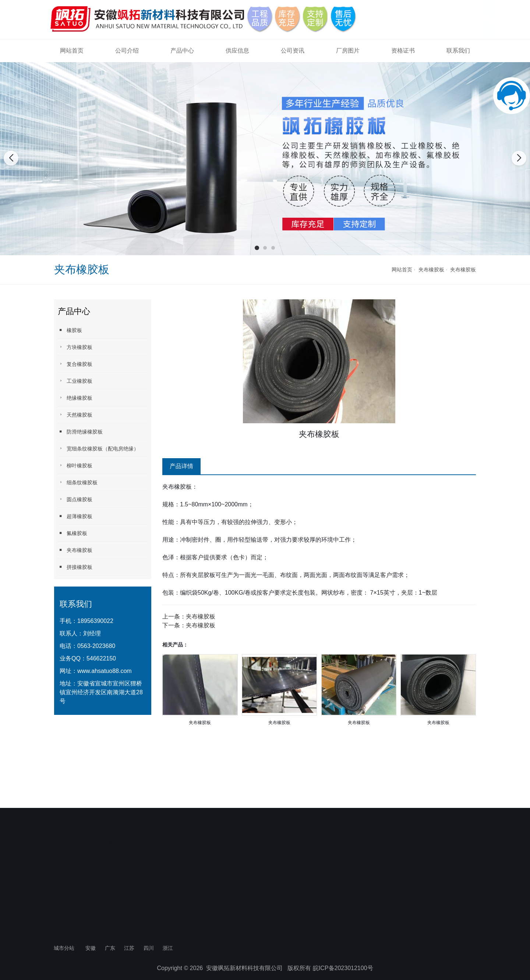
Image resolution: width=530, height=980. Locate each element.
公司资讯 (293, 51)
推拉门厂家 (61, 819)
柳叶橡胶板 (75, 465)
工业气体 (173, 819)
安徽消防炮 (144, 819)
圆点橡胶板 (75, 499)
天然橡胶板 (75, 415)
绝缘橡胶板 (75, 398)
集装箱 (89, 819)
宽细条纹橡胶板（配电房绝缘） (98, 448)
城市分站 (64, 948)
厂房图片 (348, 51)
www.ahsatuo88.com (105, 671)
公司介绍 (127, 51)
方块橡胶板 (75, 347)
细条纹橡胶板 (78, 482)
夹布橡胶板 (431, 270)
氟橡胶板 (73, 533)
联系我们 (458, 51)
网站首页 (72, 51)
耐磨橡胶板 (323, 819)
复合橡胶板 (75, 364)
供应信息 (237, 51)
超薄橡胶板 (75, 516)
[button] (257, 248)
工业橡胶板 (75, 381)
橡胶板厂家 (204, 819)
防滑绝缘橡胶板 (80, 432)
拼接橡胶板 (75, 567)
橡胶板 (70, 330)
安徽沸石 (114, 819)
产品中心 (182, 51)
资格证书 (403, 51)
